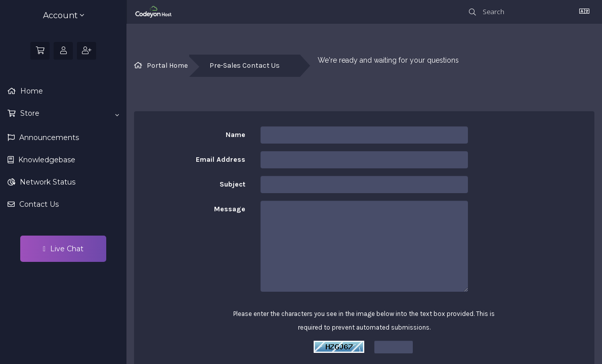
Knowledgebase (46, 160)
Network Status (47, 182)
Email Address (221, 160)
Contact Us (38, 204)
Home (31, 91)
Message (230, 209)
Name (235, 135)
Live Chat (63, 249)
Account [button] (63, 15)
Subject (232, 184)
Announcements (48, 138)
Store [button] (69, 114)
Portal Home (167, 65)
